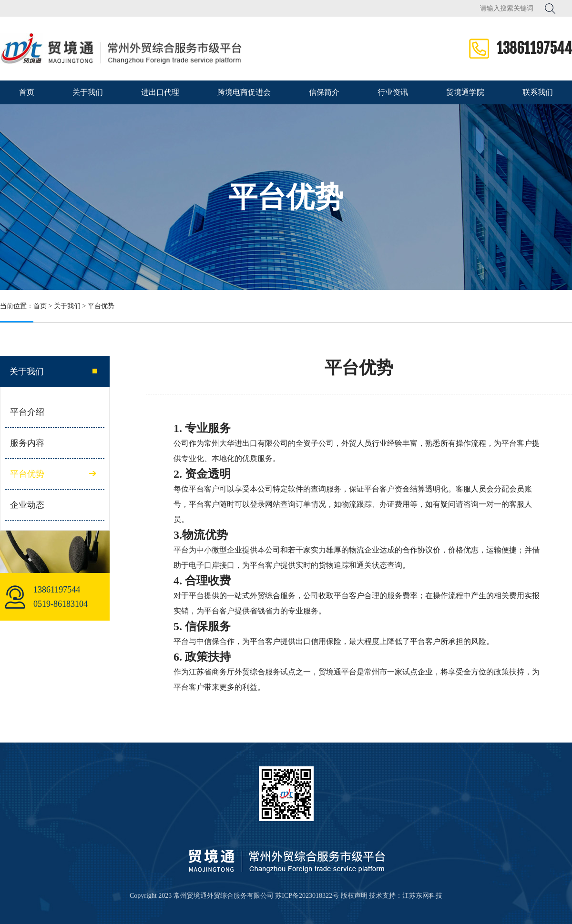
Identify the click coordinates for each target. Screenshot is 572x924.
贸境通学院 (465, 92)
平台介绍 (27, 412)
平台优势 (101, 306)
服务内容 (27, 443)
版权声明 (354, 896)
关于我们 (88, 92)
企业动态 (27, 505)
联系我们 (538, 92)
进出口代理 (160, 92)
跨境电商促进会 (244, 92)
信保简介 (324, 92)
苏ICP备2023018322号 (307, 896)
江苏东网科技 (422, 896)
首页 (27, 92)
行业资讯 (393, 92)
